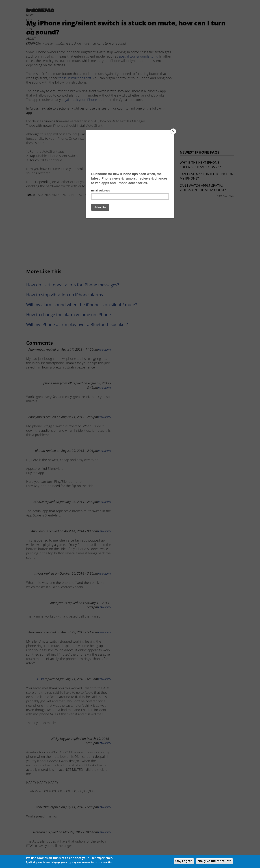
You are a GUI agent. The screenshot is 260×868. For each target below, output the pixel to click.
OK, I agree (184, 861)
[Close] (173, 131)
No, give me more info (214, 861)
